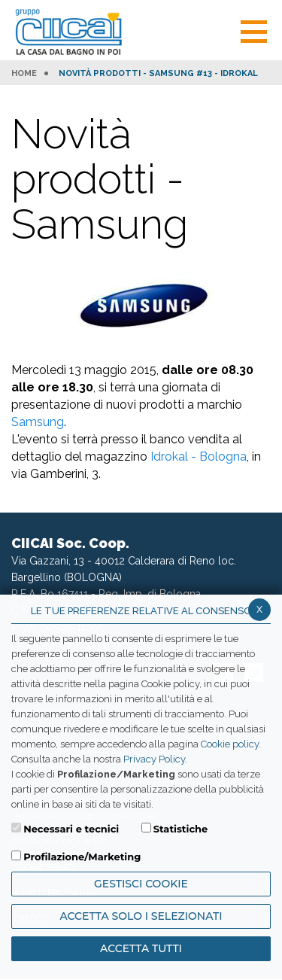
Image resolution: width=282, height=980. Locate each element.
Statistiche (181, 829)
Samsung (38, 422)
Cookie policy (230, 744)
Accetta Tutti (141, 948)
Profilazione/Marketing (82, 857)
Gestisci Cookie (141, 884)
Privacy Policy (154, 759)
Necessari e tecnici (71, 829)
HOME (24, 74)
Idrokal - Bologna (199, 457)
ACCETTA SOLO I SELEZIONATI (141, 916)
